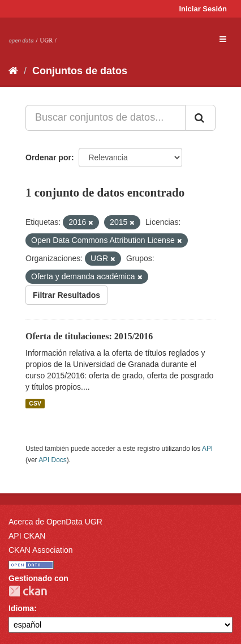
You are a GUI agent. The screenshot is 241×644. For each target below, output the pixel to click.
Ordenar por (48, 157)
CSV (35, 403)
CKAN (28, 591)
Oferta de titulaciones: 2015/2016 (89, 336)
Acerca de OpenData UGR (55, 522)
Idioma (21, 608)
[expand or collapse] (223, 39)
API (207, 449)
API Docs (53, 460)
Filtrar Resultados (66, 295)
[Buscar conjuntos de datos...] (106, 118)
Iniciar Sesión (203, 9)
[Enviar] (200, 118)
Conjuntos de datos (80, 71)
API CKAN (27, 536)
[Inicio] (13, 71)
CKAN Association (41, 550)
